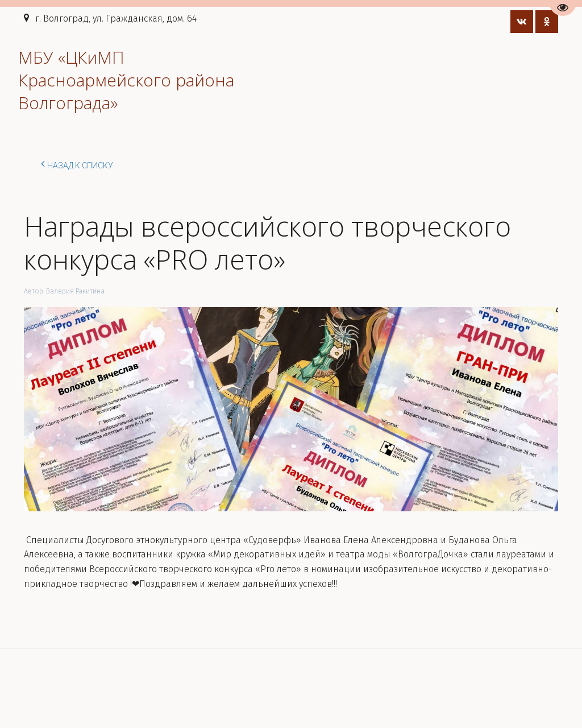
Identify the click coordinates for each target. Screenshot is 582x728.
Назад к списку (77, 164)
